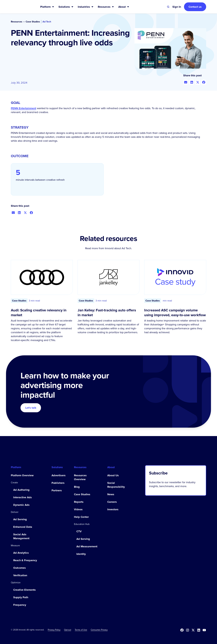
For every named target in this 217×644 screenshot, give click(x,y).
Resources (17, 22)
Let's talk (31, 408)
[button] (47, 7)
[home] (21, 7)
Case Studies (33, 22)
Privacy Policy (54, 630)
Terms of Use (81, 630)
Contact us (195, 7)
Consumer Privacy (99, 630)
